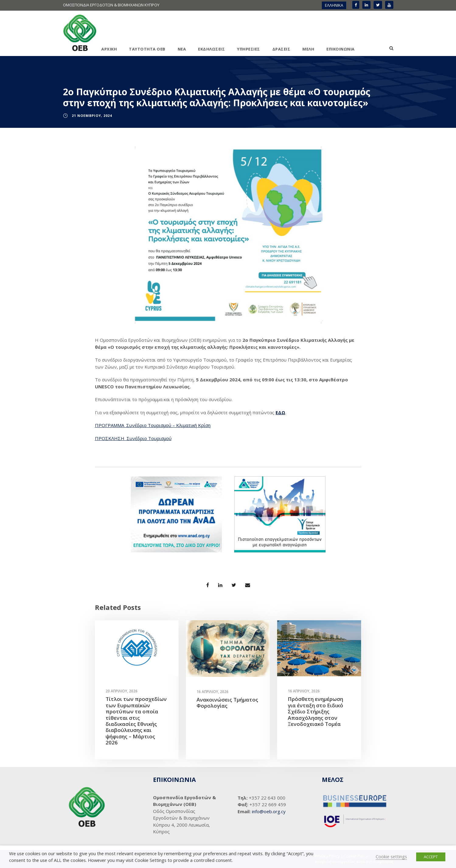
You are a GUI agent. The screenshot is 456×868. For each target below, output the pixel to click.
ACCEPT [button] (431, 857)
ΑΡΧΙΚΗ (109, 49)
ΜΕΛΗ (308, 49)
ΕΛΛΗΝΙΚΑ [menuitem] (334, 5)
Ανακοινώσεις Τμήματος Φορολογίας (227, 703)
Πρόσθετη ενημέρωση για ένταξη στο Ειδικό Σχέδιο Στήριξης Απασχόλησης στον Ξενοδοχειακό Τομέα (315, 711)
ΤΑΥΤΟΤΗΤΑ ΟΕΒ (147, 49)
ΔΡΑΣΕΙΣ (281, 49)
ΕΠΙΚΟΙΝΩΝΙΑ (341, 49)
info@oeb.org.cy (269, 811)
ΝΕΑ (182, 49)
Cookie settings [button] (391, 856)
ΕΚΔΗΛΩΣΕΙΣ (211, 49)
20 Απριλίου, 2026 (122, 691)
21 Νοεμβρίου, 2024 (92, 116)
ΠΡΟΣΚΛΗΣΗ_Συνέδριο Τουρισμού (133, 438)
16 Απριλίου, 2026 (212, 692)
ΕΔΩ (280, 412)
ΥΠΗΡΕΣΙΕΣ (249, 49)
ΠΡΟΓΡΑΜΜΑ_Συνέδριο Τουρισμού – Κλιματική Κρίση (153, 425)
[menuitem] (334, 5)
